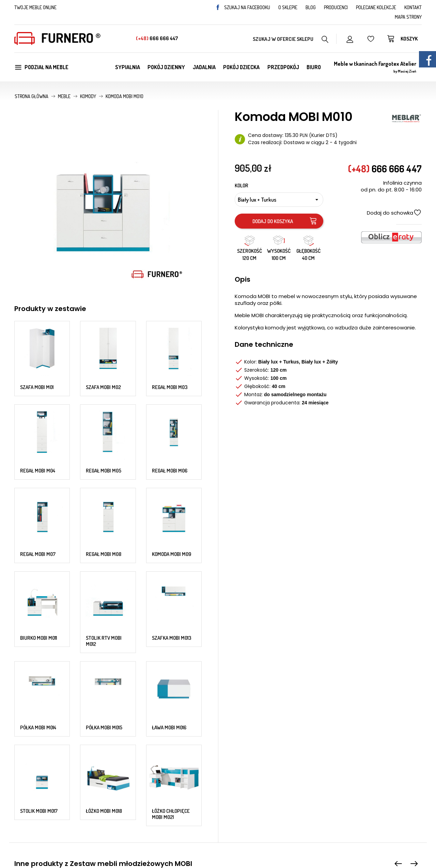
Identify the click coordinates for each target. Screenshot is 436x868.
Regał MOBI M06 (170, 387)
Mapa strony (408, 17)
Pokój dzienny (166, 67)
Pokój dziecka (241, 67)
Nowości (129, 785)
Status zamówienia (350, 811)
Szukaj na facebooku (243, 7)
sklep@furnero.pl (72, 777)
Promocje (130, 777)
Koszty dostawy (346, 777)
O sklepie (288, 7)
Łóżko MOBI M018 (104, 556)
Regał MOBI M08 (104, 428)
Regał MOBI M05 (104, 387)
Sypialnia (128, 67)
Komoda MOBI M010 (293, 654)
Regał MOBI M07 (38, 428)
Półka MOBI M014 (38, 516)
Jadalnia (204, 67)
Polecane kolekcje (376, 7)
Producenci (336, 7)
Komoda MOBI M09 (172, 428)
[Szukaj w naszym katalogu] (291, 39)
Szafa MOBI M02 (103, 346)
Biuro (314, 67)
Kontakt (413, 7)
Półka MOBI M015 (104, 516)
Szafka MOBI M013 (172, 469)
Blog (311, 7)
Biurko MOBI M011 (38, 469)
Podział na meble (41, 67)
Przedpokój (283, 67)
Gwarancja (236, 785)
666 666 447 (157, 38)
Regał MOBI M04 (38, 387)
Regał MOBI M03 (170, 346)
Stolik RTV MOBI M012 (104, 472)
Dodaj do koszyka (285, 221)
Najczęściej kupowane (145, 794)
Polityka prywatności (247, 802)
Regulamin (236, 777)
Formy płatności (347, 785)
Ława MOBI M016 (169, 516)
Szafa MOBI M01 (37, 346)
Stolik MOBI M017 (39, 556)
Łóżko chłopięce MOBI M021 (171, 560)
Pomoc (336, 794)
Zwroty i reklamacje (246, 794)
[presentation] (398, 610)
